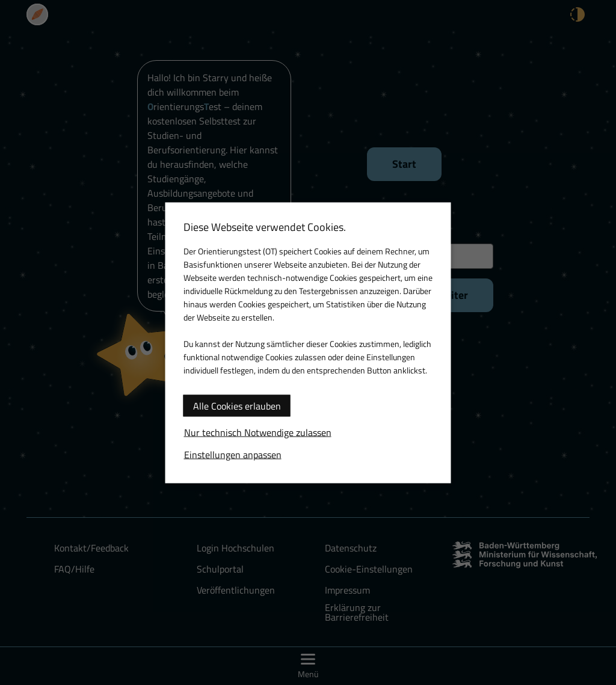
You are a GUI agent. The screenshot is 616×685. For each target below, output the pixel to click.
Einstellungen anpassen (233, 454)
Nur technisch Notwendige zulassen (258, 432)
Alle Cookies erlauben (237, 405)
